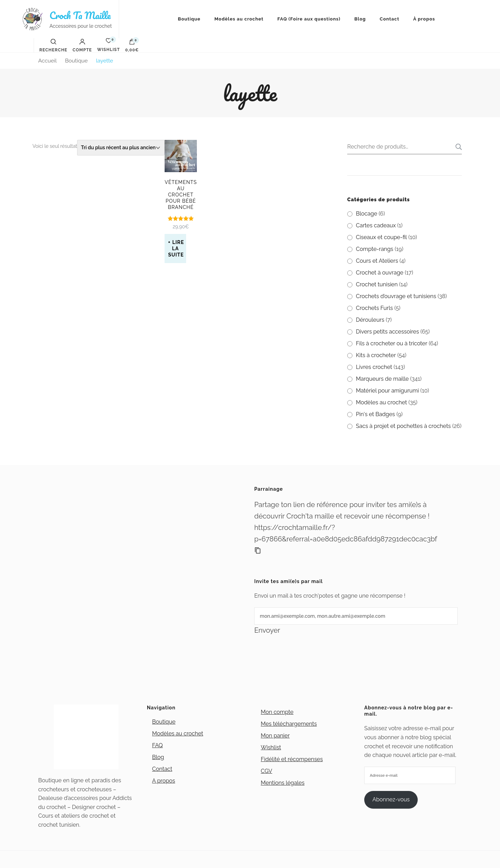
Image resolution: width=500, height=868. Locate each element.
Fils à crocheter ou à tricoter (392, 343)
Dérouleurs (370, 320)
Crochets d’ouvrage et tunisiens (396, 296)
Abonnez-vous (391, 799)
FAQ (157, 745)
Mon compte (277, 712)
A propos (164, 781)
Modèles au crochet (239, 19)
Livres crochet (374, 367)
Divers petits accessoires (387, 332)
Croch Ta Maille (80, 15)
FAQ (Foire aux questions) (309, 19)
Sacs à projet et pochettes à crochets (403, 426)
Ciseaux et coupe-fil (381, 237)
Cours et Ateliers (377, 261)
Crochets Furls (374, 308)
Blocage (366, 214)
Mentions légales (283, 783)
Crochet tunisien (377, 284)
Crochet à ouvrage (380, 273)
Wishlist (271, 747)
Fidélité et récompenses (292, 759)
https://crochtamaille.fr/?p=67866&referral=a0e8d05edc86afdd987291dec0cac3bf (346, 533)
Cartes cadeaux (376, 225)
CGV (266, 771)
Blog (360, 19)
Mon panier (275, 736)
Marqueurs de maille (382, 379)
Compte (82, 45)
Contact (390, 19)
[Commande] (121, 148)
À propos (424, 19)
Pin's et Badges (376, 414)
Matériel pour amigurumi (387, 391)
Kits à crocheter (376, 355)
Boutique (189, 19)
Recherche (457, 147)
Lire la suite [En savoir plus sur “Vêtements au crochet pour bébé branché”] (176, 248)
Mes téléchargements (289, 724)
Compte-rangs (375, 249)
